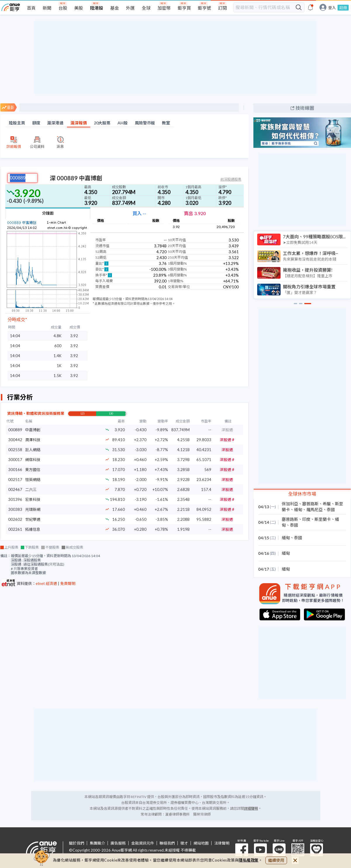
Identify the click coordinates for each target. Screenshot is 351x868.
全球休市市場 (302, 494)
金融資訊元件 (143, 843)
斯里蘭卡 (323, 519)
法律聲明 (222, 843)
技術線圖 (305, 108)
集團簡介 (97, 843)
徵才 (184, 843)
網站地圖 (201, 843)
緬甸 (298, 510)
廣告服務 (118, 843)
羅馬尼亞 (314, 510)
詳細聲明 (251, 808)
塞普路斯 (310, 504)
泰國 (331, 510)
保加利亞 (290, 504)
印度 (306, 519)
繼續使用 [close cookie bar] (276, 860)
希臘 (327, 504)
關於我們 (77, 843)
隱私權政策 (249, 860)
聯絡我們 (167, 843)
